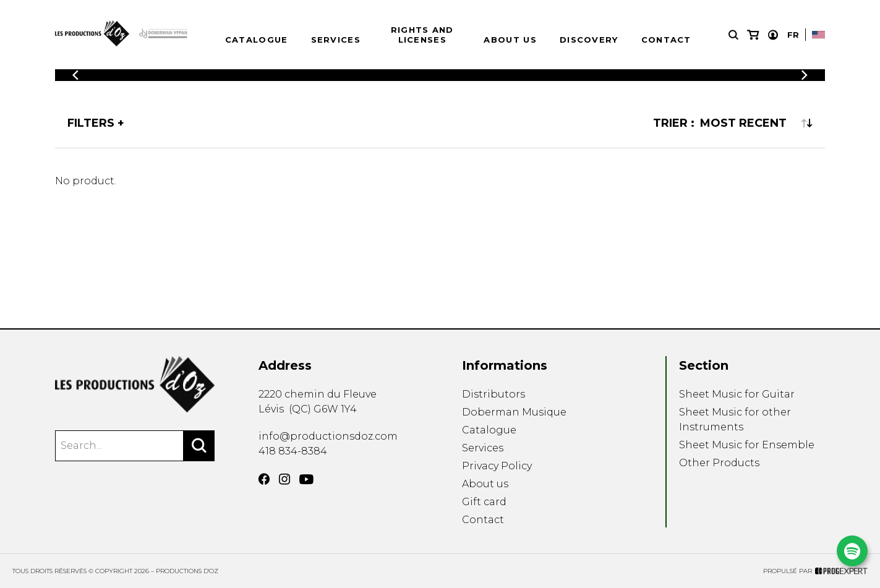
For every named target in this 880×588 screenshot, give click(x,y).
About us (510, 40)
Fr (793, 35)
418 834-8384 (293, 451)
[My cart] (753, 35)
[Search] (199, 446)
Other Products (719, 463)
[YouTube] (306, 479)
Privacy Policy (497, 466)
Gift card (484, 502)
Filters (91, 123)
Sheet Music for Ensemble (747, 445)
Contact (666, 40)
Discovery (589, 40)
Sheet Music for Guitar (737, 394)
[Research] (733, 35)
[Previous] (75, 75)
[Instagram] (284, 479)
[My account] (773, 35)
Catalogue (257, 40)
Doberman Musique (514, 412)
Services (336, 40)
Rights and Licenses (422, 35)
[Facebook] (264, 479)
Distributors (493, 394)
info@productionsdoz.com (328, 436)
